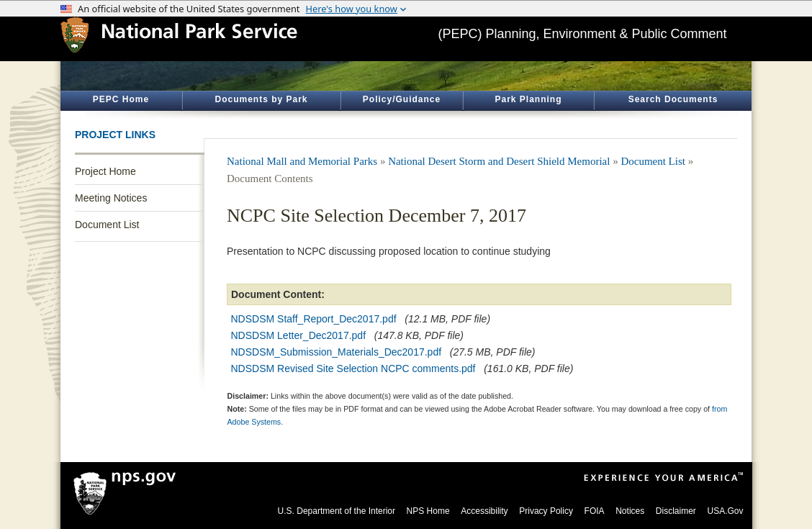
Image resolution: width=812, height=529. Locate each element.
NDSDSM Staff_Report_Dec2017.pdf (314, 319)
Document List (107, 225)
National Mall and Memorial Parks (302, 161)
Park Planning (528, 99)
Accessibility (484, 511)
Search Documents (673, 99)
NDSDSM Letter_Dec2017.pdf (299, 335)
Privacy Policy (546, 511)
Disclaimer (676, 511)
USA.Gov (725, 511)
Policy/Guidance (402, 99)
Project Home (105, 171)
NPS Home (428, 511)
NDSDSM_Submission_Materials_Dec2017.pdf (337, 352)
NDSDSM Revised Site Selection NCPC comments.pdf (353, 369)
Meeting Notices (111, 198)
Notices (630, 511)
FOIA (595, 511)
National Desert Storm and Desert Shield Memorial (499, 161)
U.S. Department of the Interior (337, 511)
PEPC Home (121, 99)
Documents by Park (261, 99)
